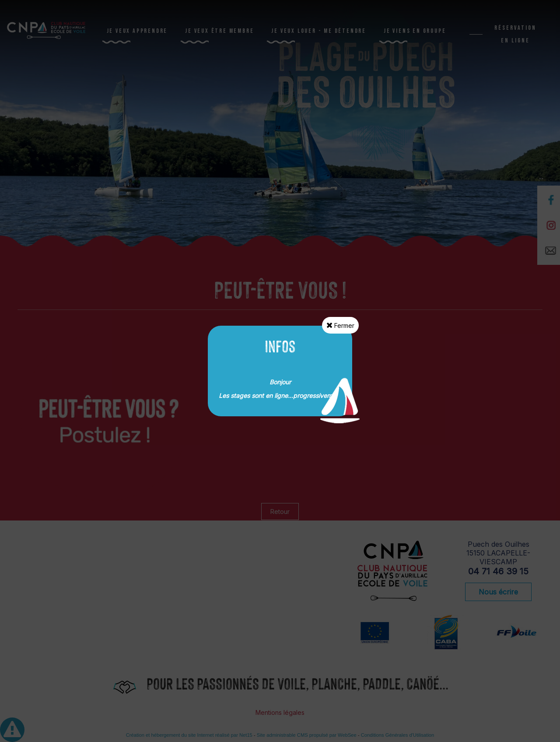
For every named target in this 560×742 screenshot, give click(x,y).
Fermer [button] (340, 325)
